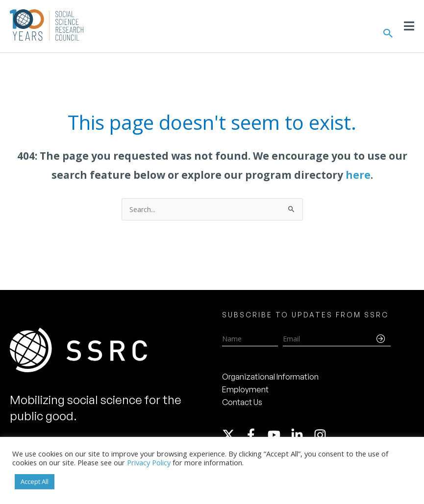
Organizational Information (270, 377)
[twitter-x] (233, 435)
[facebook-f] (255, 435)
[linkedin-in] (301, 435)
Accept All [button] (35, 481)
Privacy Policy (149, 462)
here (358, 175)
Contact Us (242, 402)
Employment (245, 389)
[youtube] (278, 435)
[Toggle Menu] (409, 26)
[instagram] (322, 435)
